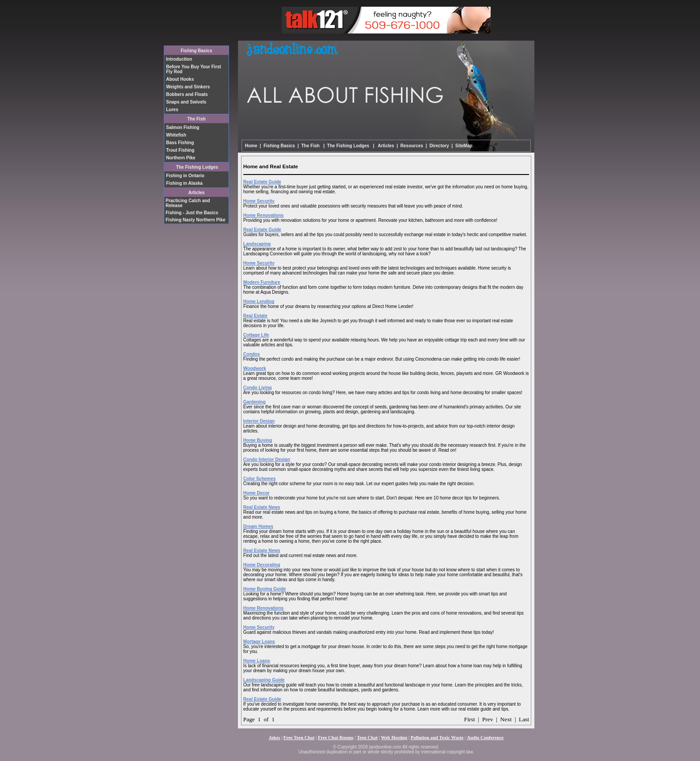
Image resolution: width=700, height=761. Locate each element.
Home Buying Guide (265, 589)
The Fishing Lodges (197, 167)
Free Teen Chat (299, 738)
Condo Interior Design (267, 460)
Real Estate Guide (262, 182)
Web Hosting (394, 738)
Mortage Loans (259, 642)
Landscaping (257, 244)
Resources (412, 146)
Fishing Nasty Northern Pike (196, 220)
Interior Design (259, 421)
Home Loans (257, 661)
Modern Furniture (262, 282)
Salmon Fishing (183, 127)
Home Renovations (264, 215)
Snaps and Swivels (186, 102)
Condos (252, 354)
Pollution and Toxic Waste (437, 738)
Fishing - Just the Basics (192, 213)
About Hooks (180, 79)
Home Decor (256, 493)
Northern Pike (181, 158)
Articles (385, 146)
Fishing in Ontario (185, 176)
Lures (172, 110)
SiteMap (464, 146)
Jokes (274, 738)
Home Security (259, 201)
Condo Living (258, 388)
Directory (439, 146)
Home (251, 146)
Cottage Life (256, 335)
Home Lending (259, 301)
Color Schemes (260, 479)
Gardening (254, 402)
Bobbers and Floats (187, 94)
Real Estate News (262, 507)
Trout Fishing (180, 150)
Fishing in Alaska (184, 183)
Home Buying (258, 440)
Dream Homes (258, 526)
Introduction (179, 59)
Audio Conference (485, 738)
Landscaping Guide (264, 680)
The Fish (196, 119)
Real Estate (255, 316)
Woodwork (255, 368)
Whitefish (176, 135)
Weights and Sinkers (188, 87)
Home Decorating (262, 565)
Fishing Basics (197, 51)
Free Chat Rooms (336, 738)
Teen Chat (367, 738)
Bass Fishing (180, 143)
